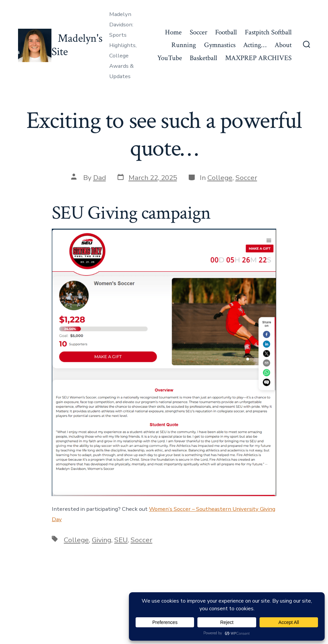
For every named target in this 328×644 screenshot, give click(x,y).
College (220, 178)
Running (184, 45)
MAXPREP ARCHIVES (258, 58)
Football (226, 32)
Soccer (199, 32)
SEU (121, 540)
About (283, 45)
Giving (102, 540)
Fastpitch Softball (268, 32)
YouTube (170, 58)
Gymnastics (220, 45)
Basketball (203, 58)
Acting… (255, 45)
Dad (100, 178)
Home (173, 32)
